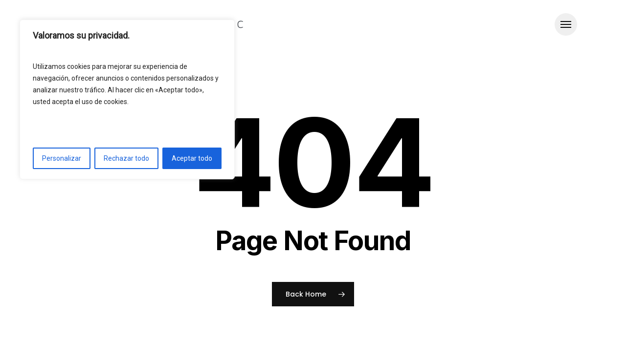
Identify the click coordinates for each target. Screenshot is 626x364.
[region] (127, 99)
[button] (566, 25)
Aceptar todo (192, 158)
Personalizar (62, 158)
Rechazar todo (126, 158)
